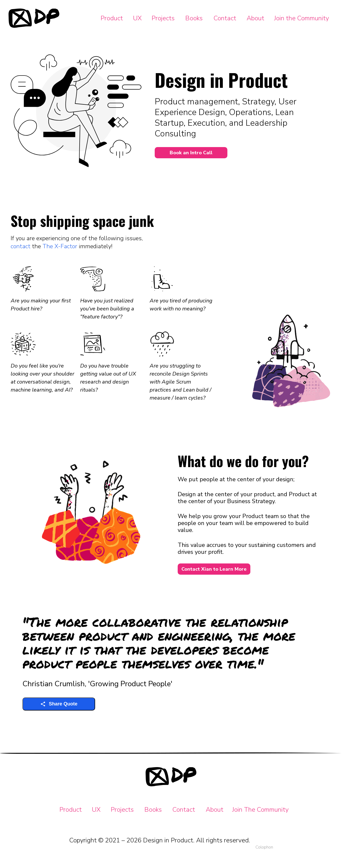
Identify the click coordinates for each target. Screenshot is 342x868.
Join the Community (302, 18)
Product (112, 18)
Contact (225, 18)
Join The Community (260, 810)
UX (137, 18)
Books (194, 18)
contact (21, 246)
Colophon (264, 847)
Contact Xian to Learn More (214, 569)
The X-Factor (60, 246)
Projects (163, 18)
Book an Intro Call (191, 153)
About (255, 18)
